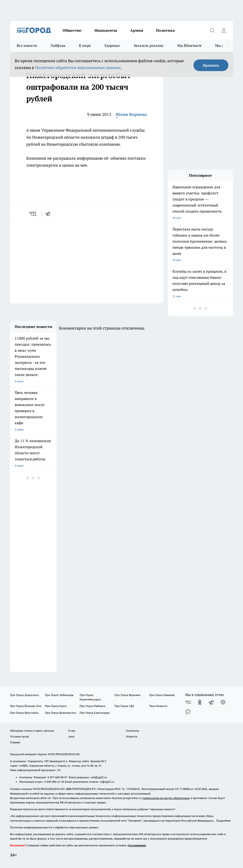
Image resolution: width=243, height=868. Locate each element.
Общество (72, 30)
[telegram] (49, 214)
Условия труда (19, 736)
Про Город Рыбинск (92, 706)
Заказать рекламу (149, 46)
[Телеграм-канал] (211, 702)
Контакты (133, 731)
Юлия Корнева (131, 114)
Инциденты (106, 30)
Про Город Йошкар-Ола (26, 706)
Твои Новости (158, 706)
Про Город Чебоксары (59, 695)
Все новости (27, 46)
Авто (71, 736)
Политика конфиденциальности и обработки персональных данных (54, 827)
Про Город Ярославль (24, 713)
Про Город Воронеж (128, 695)
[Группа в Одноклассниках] (200, 702)
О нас (72, 731)
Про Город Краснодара (95, 713)
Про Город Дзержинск (24, 695)
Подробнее (223, 821)
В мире (85, 46)
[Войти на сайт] (224, 30)
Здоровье (112, 46)
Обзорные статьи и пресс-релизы (32, 731)
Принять (211, 65)
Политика (165, 30)
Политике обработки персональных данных (78, 67)
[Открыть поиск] (212, 30)
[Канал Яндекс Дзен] (223, 702)
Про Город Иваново (162, 695)
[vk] (33, 214)
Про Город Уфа (124, 706)
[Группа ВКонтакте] (188, 702)
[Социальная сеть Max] (188, 712)
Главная (15, 742)
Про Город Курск (56, 706)
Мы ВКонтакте (190, 46)
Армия (137, 30)
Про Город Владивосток (61, 713)
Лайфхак (58, 46)
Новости (132, 736)
